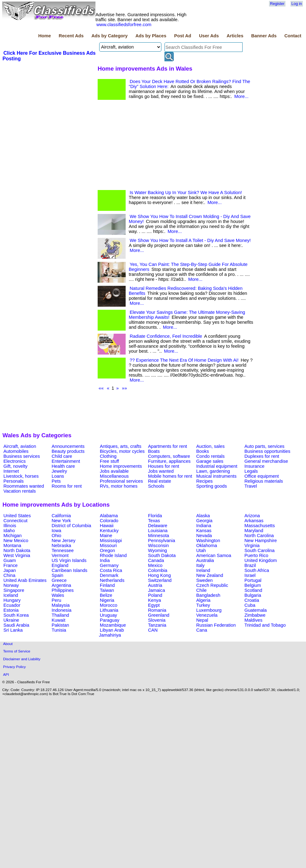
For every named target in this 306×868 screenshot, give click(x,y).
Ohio (56, 536)
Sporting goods (212, 486)
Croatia (252, 600)
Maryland (254, 531)
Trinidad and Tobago (265, 625)
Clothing (108, 456)
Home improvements (121, 466)
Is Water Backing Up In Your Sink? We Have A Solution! (186, 193)
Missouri (108, 545)
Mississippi (111, 541)
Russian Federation (216, 625)
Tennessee (63, 550)
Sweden (204, 580)
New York (61, 521)
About (8, 644)
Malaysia (61, 605)
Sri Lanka (13, 630)
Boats (154, 451)
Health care (63, 466)
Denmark (109, 575)
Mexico (155, 565)
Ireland (203, 570)
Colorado (109, 521)
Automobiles (16, 451)
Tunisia (59, 630)
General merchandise (266, 461)
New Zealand (210, 575)
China (9, 575)
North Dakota (17, 550)
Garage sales (210, 461)
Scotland (253, 590)
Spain (58, 575)
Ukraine (11, 620)
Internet (11, 471)
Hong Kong (159, 575)
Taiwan (107, 590)
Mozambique (113, 625)
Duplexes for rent (262, 456)
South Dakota (162, 555)
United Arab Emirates (25, 580)
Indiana (204, 526)
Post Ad (183, 36)
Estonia (11, 610)
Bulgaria (253, 595)
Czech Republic (212, 585)
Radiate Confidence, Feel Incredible (166, 336)
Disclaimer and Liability (22, 659)
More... (241, 96)
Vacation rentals (20, 491)
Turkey (203, 605)
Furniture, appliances (169, 461)
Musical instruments (216, 476)
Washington (208, 541)
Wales (58, 595)
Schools (156, 486)
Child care (62, 456)
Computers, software (169, 456)
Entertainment (66, 461)
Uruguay (108, 615)
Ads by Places (151, 36)
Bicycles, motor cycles (122, 451)
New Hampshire (261, 541)
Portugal (253, 580)
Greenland (159, 615)
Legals (251, 471)
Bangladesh (208, 595)
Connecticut (15, 521)
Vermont (60, 555)
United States (17, 516)
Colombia (158, 570)
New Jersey (64, 541)
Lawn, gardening (213, 471)
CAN (153, 630)
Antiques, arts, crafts (121, 446)
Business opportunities (267, 451)
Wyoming (158, 550)
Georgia (204, 521)
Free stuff (109, 461)
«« (101, 388)
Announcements (68, 446)
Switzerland (160, 580)
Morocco (109, 605)
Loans (58, 476)
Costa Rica (111, 570)
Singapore (14, 590)
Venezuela (207, 615)
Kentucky (109, 531)
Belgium (253, 585)
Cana (202, 630)
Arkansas (254, 521)
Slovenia (157, 620)
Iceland (11, 595)
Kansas (204, 531)
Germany (109, 565)
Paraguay (110, 620)
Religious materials (264, 481)
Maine (106, 536)
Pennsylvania (162, 541)
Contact (293, 36)
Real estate (160, 481)
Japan (10, 570)
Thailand (60, 615)
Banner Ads (264, 36)
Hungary (12, 600)
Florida (155, 516)
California (61, 516)
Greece (59, 580)
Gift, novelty (15, 466)
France (11, 565)
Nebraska (61, 545)
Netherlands (112, 580)
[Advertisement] (49, 109)
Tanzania (157, 625)
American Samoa (214, 555)
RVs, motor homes (119, 486)
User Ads (209, 36)
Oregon (107, 550)
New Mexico (16, 541)
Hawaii (107, 526)
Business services (22, 456)
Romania (157, 610)
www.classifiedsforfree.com (124, 25)
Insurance (254, 466)
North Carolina (259, 536)
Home (45, 36)
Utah (201, 550)
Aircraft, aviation (20, 446)
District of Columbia (71, 526)
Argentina (61, 585)
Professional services (121, 481)
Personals (14, 481)
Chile (201, 590)
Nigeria (107, 600)
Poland (155, 595)
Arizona (252, 516)
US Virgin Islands (69, 560)
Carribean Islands (70, 570)
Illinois (10, 526)
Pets (56, 481)
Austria (155, 585)
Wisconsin (158, 545)
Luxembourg (209, 610)
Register (277, 4)
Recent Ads (71, 36)
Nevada (204, 536)
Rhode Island (113, 555)
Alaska (203, 516)
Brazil (250, 565)
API (6, 674)
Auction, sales (210, 446)
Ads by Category (109, 36)
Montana (12, 545)
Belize (106, 595)
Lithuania (109, 610)
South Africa (257, 570)
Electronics (15, 461)
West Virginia (17, 555)
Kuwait (58, 620)
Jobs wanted (161, 471)
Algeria (203, 600)
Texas (154, 521)
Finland (107, 585)
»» (124, 388)
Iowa (56, 531)
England (60, 565)
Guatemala (256, 610)
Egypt (154, 605)
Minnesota (159, 536)
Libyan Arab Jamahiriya (111, 633)
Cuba (250, 605)
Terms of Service (17, 651)
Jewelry (59, 471)
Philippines (63, 590)
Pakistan (60, 625)
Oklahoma (207, 545)
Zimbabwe (255, 615)
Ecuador (12, 605)
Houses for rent (164, 466)
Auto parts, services (264, 446)
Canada (156, 560)
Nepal (202, 620)
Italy (200, 565)
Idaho (9, 531)
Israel (250, 575)
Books (203, 451)
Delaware (158, 526)
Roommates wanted (24, 486)
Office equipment (262, 476)
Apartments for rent (167, 446)
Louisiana (158, 531)
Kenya (155, 600)
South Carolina (260, 550)
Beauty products (68, 451)
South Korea (16, 615)
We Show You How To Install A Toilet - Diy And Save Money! (190, 240)
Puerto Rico (256, 555)
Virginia (252, 545)
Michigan (13, 536)
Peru (56, 600)
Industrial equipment (217, 466)
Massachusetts (260, 526)
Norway (11, 585)
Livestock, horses (21, 476)
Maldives (253, 620)
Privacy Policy (14, 667)
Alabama (109, 516)
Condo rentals (210, 456)
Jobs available (114, 471)
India (105, 560)
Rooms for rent (67, 486)
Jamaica (157, 590)
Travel (251, 486)
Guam (10, 560)
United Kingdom (261, 560)
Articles (235, 36)
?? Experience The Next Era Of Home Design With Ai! (184, 360)
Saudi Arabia (16, 625)
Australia (205, 560)
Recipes (204, 481)
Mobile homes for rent (170, 476)
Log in (297, 4)
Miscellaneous (114, 476)
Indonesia (62, 610)
